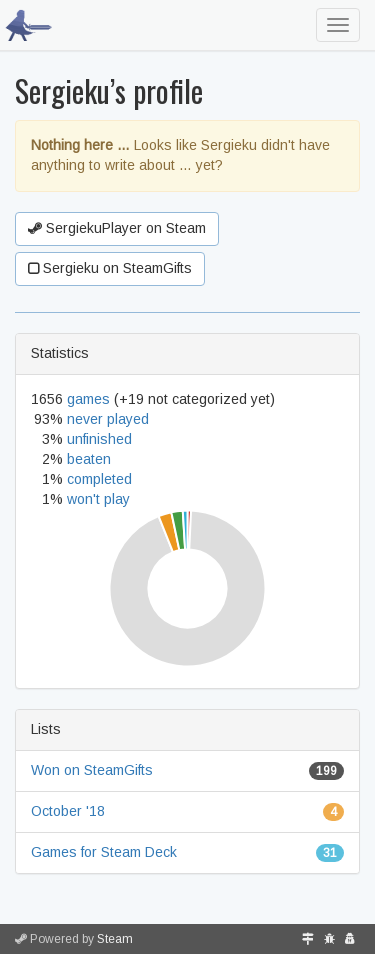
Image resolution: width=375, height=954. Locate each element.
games (88, 399)
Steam (115, 939)
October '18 (68, 811)
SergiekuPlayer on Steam (117, 228)
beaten (89, 459)
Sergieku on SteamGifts (110, 268)
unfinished (99, 439)
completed (99, 479)
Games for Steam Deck (104, 852)
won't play (98, 499)
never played (108, 419)
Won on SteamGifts (92, 770)
